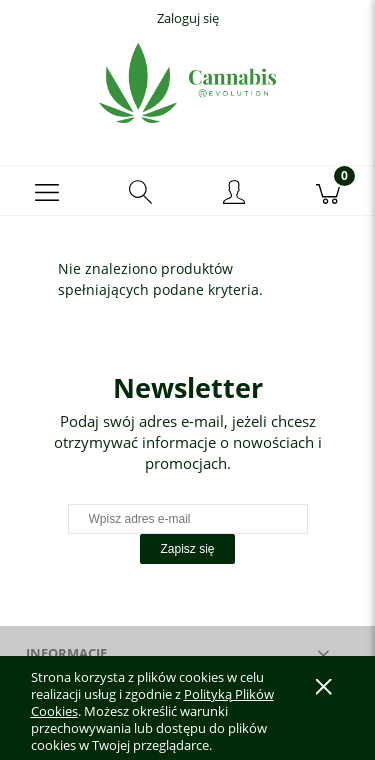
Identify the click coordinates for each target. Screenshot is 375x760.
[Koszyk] (328, 191)
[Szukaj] (141, 191)
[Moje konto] (235, 194)
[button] (47, 191)
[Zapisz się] (187, 549)
